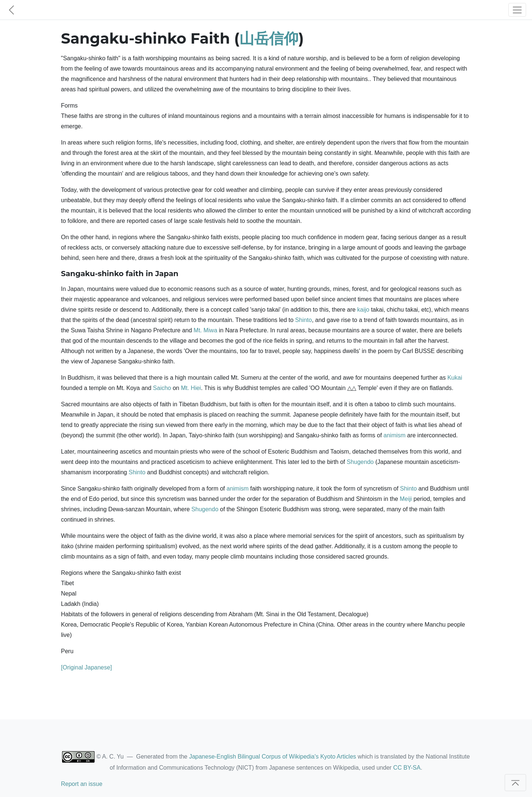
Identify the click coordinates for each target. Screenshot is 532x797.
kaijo (363, 310)
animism (395, 435)
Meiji (406, 499)
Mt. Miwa (205, 330)
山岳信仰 (269, 38)
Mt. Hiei (191, 388)
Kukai (455, 378)
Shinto (303, 320)
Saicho (162, 388)
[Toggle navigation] (517, 10)
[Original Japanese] (86, 667)
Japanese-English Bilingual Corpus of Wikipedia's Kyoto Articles (273, 757)
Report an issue (82, 784)
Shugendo (360, 462)
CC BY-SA (407, 768)
